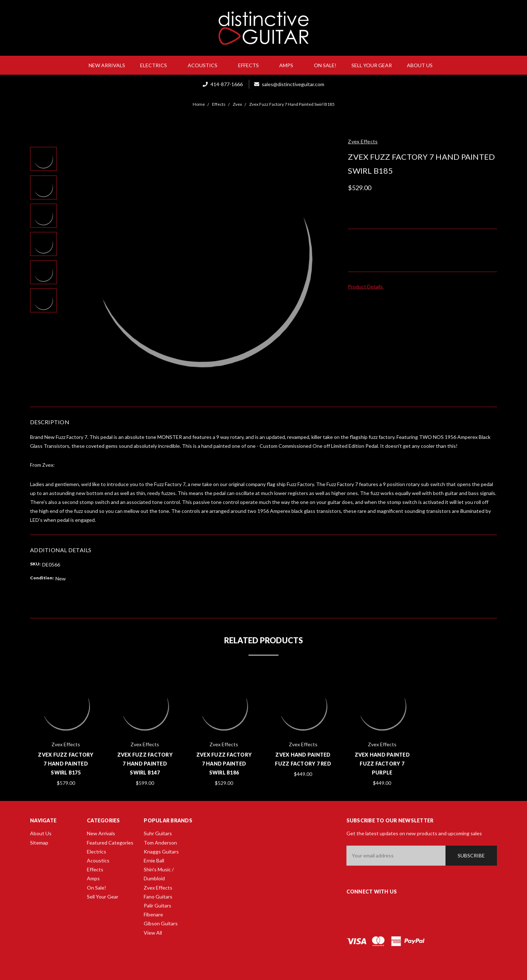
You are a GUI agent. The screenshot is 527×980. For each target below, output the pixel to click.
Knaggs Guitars (161, 852)
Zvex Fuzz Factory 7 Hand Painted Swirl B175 (66, 764)
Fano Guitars (158, 897)
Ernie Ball (154, 860)
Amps (289, 65)
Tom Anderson (160, 843)
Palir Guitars (157, 905)
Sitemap (39, 843)
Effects (251, 65)
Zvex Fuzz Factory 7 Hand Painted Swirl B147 (145, 764)
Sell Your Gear (372, 65)
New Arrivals (107, 65)
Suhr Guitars (158, 833)
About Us (423, 65)
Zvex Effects (158, 888)
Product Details (368, 286)
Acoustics (205, 65)
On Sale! (325, 65)
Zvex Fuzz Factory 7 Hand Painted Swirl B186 (224, 764)
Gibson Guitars (161, 923)
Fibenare (153, 914)
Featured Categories (110, 843)
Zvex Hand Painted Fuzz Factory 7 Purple (382, 764)
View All (153, 933)
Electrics (156, 65)
